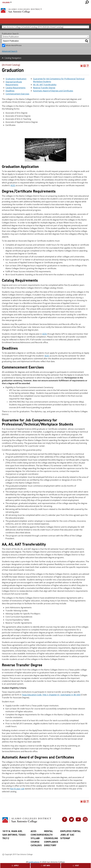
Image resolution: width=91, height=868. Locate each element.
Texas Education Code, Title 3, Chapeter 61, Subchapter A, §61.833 (51, 695)
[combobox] (45, 27)
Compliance (51, 842)
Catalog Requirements (16, 88)
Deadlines (10, 91)
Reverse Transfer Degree (44, 88)
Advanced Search (10, 51)
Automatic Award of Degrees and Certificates (53, 91)
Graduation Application (16, 79)
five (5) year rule (17, 789)
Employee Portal (71, 831)
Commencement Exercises (17, 94)
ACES (13, 185)
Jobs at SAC (67, 835)
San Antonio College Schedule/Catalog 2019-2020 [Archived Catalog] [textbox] (33, 27)
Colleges (6, 3)
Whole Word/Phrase (14, 45)
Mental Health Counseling (51, 835)
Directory (50, 845)
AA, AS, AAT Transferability (45, 85)
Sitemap (65, 838)
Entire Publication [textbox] (11, 37)
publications (34, 862)
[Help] (88, 66)
